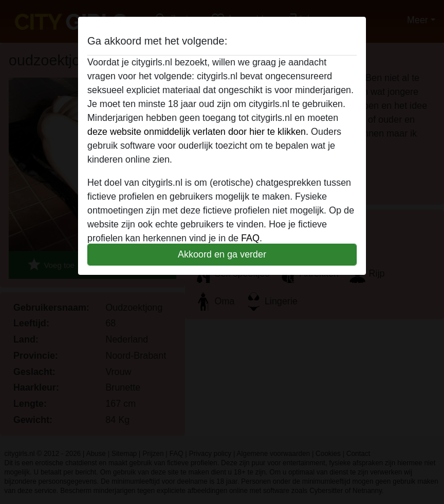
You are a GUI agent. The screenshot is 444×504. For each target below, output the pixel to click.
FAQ (250, 238)
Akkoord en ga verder (222, 254)
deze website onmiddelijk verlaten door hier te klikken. (198, 132)
